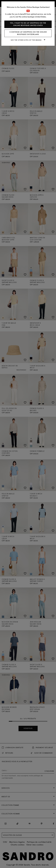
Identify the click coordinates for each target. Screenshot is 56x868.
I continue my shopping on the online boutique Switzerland (28, 33)
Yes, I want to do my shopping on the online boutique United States (28, 24)
